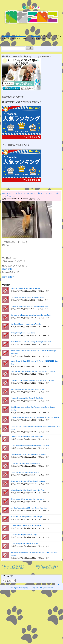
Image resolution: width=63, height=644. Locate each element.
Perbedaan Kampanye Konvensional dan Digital (27, 297)
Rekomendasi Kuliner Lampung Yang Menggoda (27, 499)
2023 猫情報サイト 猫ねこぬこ (29, 588)
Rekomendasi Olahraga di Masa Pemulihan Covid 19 (29, 481)
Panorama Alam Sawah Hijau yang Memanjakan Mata (29, 306)
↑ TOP (59, 584)
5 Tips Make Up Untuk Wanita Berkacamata (26, 526)
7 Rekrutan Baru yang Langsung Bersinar (25, 472)
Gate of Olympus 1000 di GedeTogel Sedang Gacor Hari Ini (31, 342)
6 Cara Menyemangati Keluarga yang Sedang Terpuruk (30, 446)
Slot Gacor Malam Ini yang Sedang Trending (26, 324)
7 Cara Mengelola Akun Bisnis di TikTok (24, 544)
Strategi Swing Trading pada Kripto (23, 333)
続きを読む (7, 269)
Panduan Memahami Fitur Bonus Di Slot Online (27, 398)
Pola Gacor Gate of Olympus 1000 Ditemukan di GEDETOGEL (32, 380)
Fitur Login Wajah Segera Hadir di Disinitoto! (26, 288)
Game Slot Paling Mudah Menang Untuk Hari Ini (27, 389)
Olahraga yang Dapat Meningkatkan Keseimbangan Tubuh (31, 315)
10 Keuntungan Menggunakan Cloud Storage (26, 517)
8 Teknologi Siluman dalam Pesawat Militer (25, 463)
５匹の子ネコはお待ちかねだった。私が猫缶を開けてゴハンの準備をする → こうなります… (45, 567)
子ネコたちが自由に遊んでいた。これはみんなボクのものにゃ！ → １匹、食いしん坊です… (14, 567)
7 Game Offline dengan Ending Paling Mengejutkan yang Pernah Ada (35, 417)
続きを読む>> (8, 277)
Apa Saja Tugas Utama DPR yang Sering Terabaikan (29, 508)
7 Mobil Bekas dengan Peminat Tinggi (24, 535)
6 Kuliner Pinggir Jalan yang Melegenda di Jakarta (28, 454)
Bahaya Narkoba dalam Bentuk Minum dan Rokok (28, 490)
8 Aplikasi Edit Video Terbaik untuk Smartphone (27, 437)
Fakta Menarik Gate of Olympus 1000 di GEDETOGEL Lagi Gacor (34, 371)
